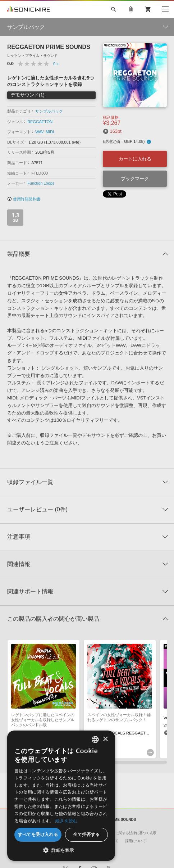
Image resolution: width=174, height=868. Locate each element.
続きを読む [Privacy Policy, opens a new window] (67, 821)
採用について (135, 841)
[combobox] (95, 740)
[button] (61, 850)
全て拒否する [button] (86, 834)
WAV (39, 132)
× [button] (105, 739)
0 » (56, 64)
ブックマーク (135, 179)
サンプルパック (49, 111)
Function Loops (41, 183)
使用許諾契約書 (24, 199)
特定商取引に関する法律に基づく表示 (127, 833)
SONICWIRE (29, 9)
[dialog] (61, 796)
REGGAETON (40, 122)
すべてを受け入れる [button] (38, 834)
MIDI (50, 132)
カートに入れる (135, 159)
